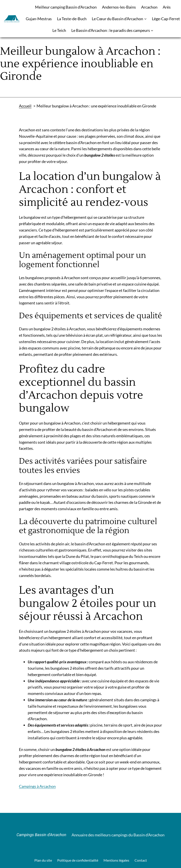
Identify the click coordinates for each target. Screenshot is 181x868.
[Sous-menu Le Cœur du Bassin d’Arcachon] (145, 19)
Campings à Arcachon (37, 786)
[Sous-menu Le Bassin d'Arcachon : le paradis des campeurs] (152, 30)
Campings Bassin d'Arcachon (41, 835)
